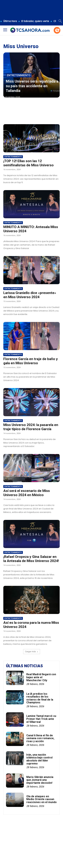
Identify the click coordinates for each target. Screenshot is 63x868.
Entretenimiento (19, 75)
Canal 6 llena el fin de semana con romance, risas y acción (40, 738)
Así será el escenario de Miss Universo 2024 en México (27, 493)
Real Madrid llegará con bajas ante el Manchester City (41, 677)
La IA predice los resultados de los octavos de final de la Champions (40, 698)
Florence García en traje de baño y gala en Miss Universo (31, 361)
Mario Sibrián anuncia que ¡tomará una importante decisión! (40, 780)
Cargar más (32, 652)
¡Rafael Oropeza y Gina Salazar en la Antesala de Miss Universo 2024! (31, 559)
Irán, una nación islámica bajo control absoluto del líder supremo (39, 759)
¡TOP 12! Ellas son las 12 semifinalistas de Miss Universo (28, 163)
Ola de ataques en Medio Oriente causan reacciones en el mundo (41, 799)
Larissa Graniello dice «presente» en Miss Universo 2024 (30, 295)
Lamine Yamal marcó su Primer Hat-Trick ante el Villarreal (41, 719)
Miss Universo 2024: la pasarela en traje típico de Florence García (31, 427)
